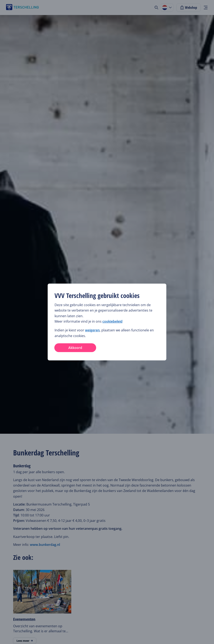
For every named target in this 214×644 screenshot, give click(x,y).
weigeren (92, 330)
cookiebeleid (112, 321)
